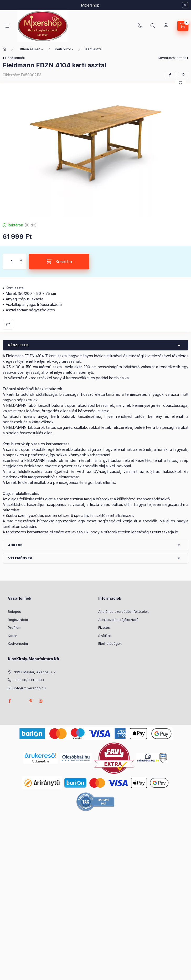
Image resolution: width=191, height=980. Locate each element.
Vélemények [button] (20, 558)
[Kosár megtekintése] (183, 26)
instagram (41, 701)
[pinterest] (183, 75)
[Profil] (166, 26)
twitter (20, 701)
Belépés (14, 611)
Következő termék (172, 58)
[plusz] (21, 258)
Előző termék (15, 58)
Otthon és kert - (31, 49)
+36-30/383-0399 (140, 26)
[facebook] (170, 75)
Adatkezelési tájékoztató (118, 620)
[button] (96, 151)
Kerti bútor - (64, 49)
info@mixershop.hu (30, 688)
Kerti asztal (94, 49)
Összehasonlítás (8, 324)
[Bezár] (185, 5)
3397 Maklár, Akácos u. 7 (35, 672)
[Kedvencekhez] (180, 83)
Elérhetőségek (110, 643)
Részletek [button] (19, 345)
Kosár (12, 636)
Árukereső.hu (40, 761)
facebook (9, 701)
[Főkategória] (4, 49)
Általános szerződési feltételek (123, 611)
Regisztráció (18, 620)
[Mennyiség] (12, 262)
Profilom (15, 627)
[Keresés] (153, 26)
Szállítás (105, 636)
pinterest (30, 701)
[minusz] (21, 265)
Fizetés (104, 627)
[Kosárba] (59, 262)
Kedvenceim (18, 643)
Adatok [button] (16, 545)
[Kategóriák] (7, 26)
